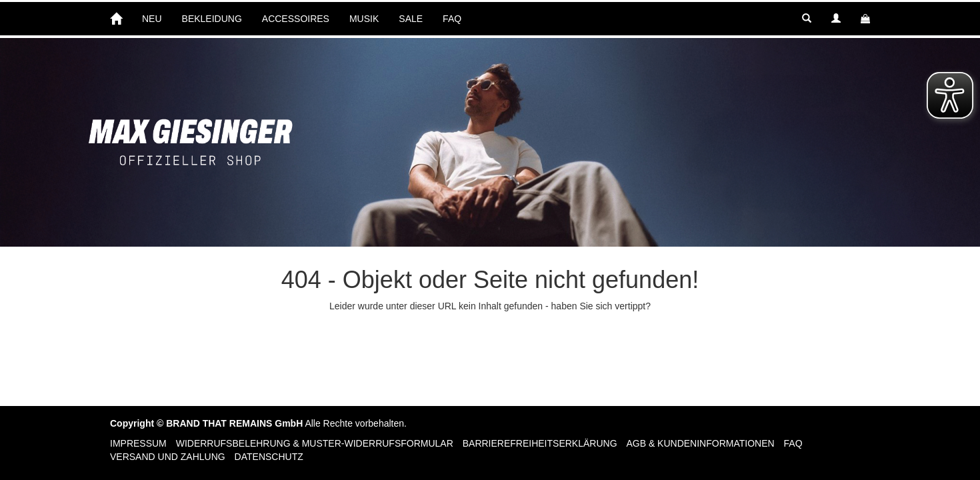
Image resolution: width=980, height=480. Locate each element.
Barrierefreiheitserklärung (540, 443)
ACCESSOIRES (296, 19)
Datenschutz (269, 457)
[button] (807, 19)
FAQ (452, 19)
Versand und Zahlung (168, 457)
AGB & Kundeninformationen (700, 443)
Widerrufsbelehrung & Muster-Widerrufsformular (315, 443)
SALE (411, 19)
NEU (152, 19)
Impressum (138, 443)
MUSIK (364, 19)
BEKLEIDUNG (212, 19)
